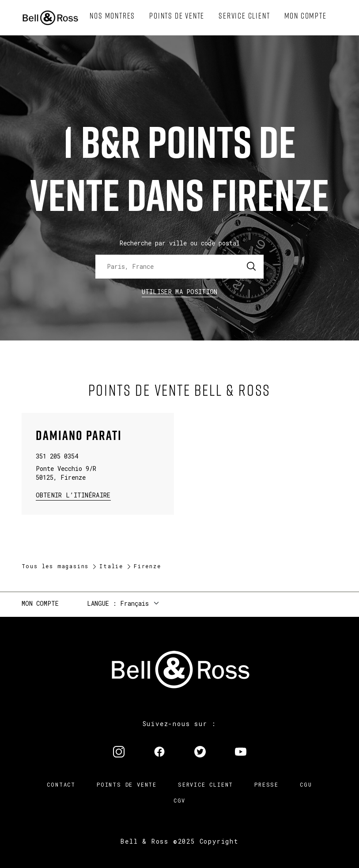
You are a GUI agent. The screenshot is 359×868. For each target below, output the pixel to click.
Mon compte (40, 603)
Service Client (206, 784)
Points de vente (127, 784)
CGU (306, 784)
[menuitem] (112, 16)
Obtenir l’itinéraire (73, 495)
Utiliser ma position (180, 292)
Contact (61, 784)
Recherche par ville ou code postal (180, 243)
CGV (179, 800)
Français (134, 603)
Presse (266, 784)
